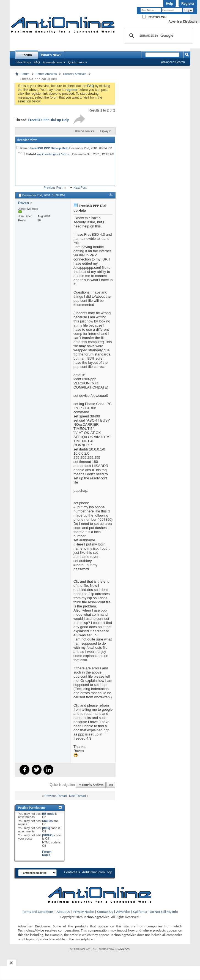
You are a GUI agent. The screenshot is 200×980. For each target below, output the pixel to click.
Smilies (47, 821)
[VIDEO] (48, 835)
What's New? (51, 55)
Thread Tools (83, 131)
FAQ (37, 62)
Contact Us (72, 872)
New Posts (24, 62)
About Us (63, 912)
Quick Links (76, 62)
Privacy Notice (84, 912)
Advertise (123, 912)
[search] (158, 36)
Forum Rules (47, 853)
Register (188, 4)
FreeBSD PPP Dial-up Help (49, 120)
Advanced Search (173, 62)
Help (169, 4)
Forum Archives (46, 74)
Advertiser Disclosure (183, 21)
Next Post (80, 188)
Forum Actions (53, 62)
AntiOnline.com (94, 872)
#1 (111, 195)
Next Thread (77, 796)
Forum (27, 55)
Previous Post (53, 188)
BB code (48, 814)
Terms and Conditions (38, 912)
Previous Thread (56, 796)
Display (103, 131)
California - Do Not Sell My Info (155, 912)
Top (111, 785)
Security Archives (75, 74)
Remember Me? (154, 17)
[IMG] (46, 828)
